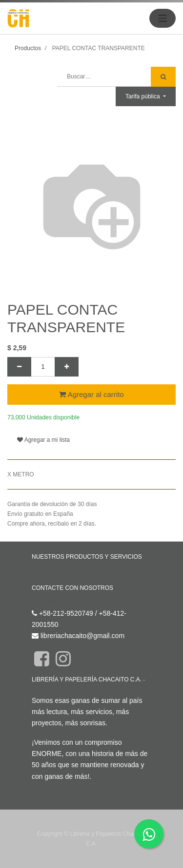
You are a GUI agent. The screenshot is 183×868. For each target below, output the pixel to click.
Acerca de (45, 687)
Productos (28, 48)
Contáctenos (51, 602)
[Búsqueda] (163, 77)
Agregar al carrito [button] (91, 394)
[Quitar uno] (19, 367)
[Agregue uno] (67, 367)
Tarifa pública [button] (143, 96)
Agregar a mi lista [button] (43, 440)
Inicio (40, 571)
